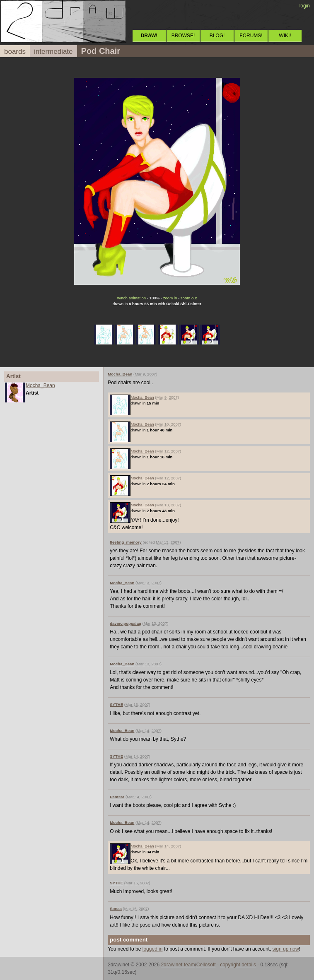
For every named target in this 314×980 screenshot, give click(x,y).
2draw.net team (178, 965)
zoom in (170, 298)
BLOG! (217, 36)
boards (15, 52)
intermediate (53, 52)
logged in (153, 949)
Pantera (117, 797)
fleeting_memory (126, 542)
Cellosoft (206, 965)
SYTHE (116, 704)
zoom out (189, 298)
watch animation (132, 298)
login (305, 6)
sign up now (286, 949)
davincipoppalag (126, 623)
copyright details (238, 965)
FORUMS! (251, 36)
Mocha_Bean (40, 385)
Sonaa (116, 909)
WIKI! (285, 36)
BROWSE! (183, 36)
